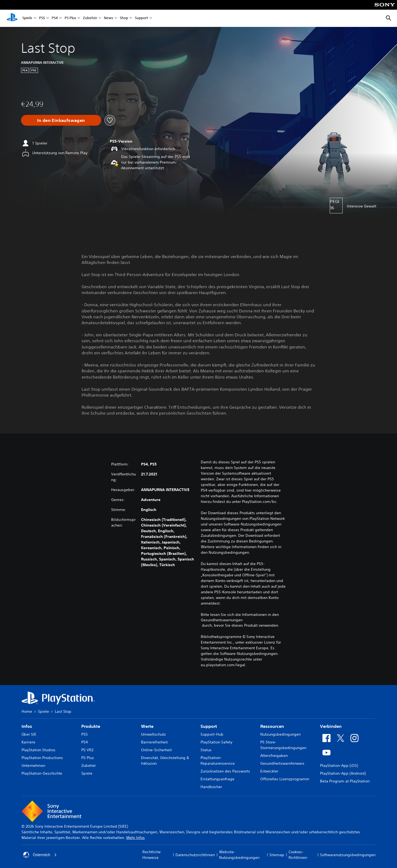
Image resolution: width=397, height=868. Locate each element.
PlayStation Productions (42, 758)
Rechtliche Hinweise (152, 855)
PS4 (55, 18)
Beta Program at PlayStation (345, 781)
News (108, 18)
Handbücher (211, 787)
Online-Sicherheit (156, 750)
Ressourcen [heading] (272, 726)
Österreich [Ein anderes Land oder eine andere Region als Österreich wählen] (40, 855)
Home (27, 711)
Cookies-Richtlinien (298, 855)
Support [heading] (209, 726)
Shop (124, 18)
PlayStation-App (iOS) (339, 765)
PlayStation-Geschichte (42, 773)
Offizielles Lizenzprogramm (285, 779)
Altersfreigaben (274, 756)
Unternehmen (33, 765)
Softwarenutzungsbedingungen (348, 855)
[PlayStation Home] (12, 18)
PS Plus (70, 18)
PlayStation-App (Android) (343, 773)
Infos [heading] (27, 726)
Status (206, 750)
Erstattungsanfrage (217, 779)
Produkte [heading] (91, 726)
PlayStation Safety (216, 742)
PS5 (42, 18)
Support (141, 18)
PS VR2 (87, 750)
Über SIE (29, 734)
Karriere (28, 742)
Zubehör (90, 18)
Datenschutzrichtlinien (195, 855)
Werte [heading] (147, 726)
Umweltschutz (153, 734)
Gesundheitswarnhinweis (282, 763)
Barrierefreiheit (154, 742)
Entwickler (269, 771)
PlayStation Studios (38, 750)
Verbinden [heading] (331, 726)
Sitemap (277, 855)
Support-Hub (212, 734)
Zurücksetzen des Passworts (225, 771)
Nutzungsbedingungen (280, 734)
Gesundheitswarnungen (222, 620)
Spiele (27, 18)
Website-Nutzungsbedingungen (239, 855)
